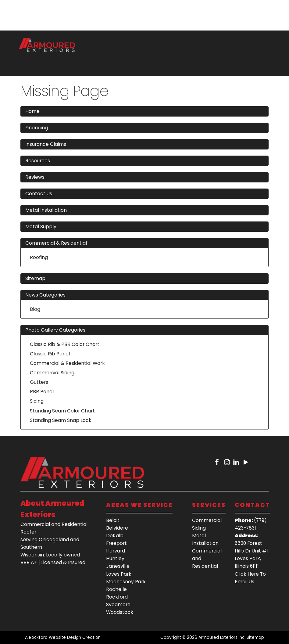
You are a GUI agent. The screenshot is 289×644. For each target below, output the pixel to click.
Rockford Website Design (55, 637)
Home (32, 111)
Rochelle (116, 589)
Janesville (118, 566)
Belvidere (117, 528)
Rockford (117, 597)
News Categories (45, 295)
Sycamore (118, 604)
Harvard (116, 551)
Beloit (113, 520)
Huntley (115, 558)
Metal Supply (41, 227)
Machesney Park (126, 582)
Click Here (247, 574)
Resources (38, 161)
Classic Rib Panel (50, 354)
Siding (37, 401)
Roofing (39, 257)
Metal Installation (46, 210)
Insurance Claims (46, 144)
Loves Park (119, 574)
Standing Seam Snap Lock (61, 420)
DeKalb (115, 536)
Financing (37, 128)
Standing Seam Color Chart (62, 411)
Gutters (39, 382)
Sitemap (35, 278)
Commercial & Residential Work (67, 363)
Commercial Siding (52, 373)
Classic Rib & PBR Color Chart (65, 344)
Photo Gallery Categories (55, 330)
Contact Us (39, 194)
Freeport (116, 543)
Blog (35, 309)
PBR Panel (42, 392)
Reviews (35, 177)
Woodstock (120, 612)
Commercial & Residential (56, 243)
